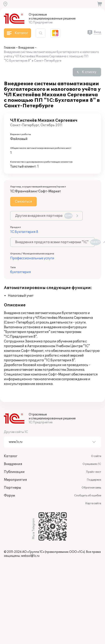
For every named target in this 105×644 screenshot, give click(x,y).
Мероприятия (15, 480)
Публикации (14, 472)
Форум (9, 496)
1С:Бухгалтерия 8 (24, 232)
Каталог (11, 456)
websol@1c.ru (30, 556)
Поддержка (94, 480)
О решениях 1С (92, 464)
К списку (89, 72)
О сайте (96, 456)
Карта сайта (93, 503)
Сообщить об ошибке (88, 496)
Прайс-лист (93, 472)
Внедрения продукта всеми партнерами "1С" (55, 242)
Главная (10, 48)
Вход (97, 32)
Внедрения (26, 48)
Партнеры (12, 488)
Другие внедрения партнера (44, 216)
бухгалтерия (21, 272)
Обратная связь (91, 488)
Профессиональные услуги (32, 258)
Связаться (23, 202)
